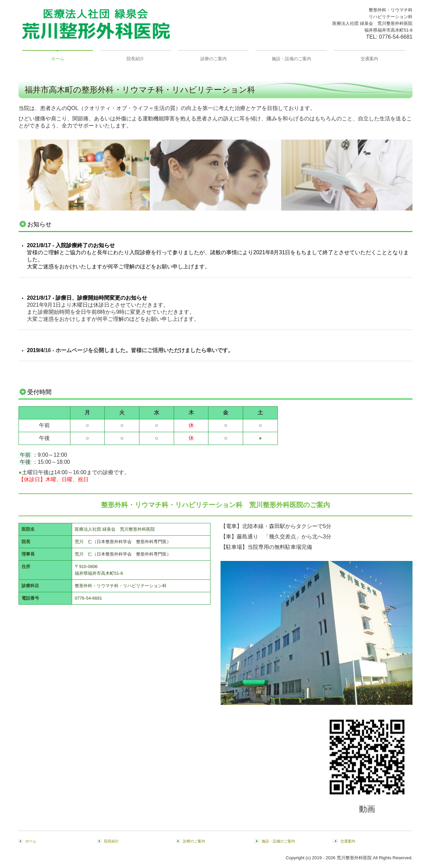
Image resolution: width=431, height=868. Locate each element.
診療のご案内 (213, 59)
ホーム (58, 59)
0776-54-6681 (396, 37)
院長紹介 (135, 59)
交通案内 (369, 59)
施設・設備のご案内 (291, 59)
